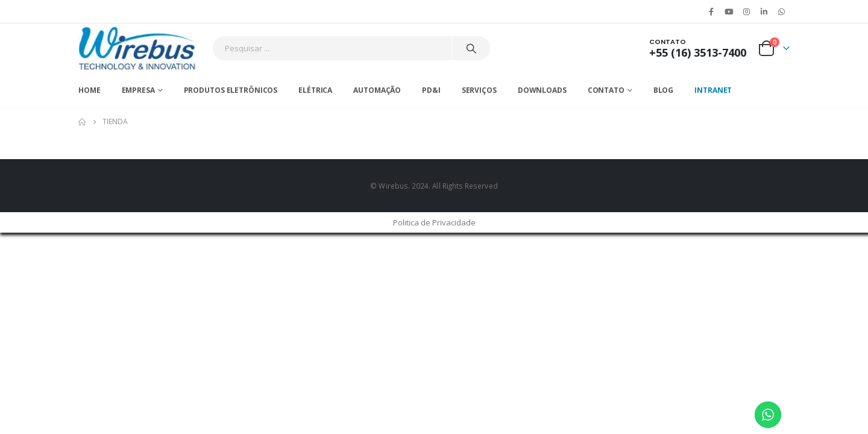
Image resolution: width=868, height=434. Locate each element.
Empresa (138, 90)
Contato (606, 90)
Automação (377, 90)
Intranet (713, 90)
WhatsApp (782, 11)
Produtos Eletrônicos (231, 90)
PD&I (431, 90)
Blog (664, 90)
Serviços (479, 90)
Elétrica (315, 90)
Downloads (542, 90)
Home (90, 90)
